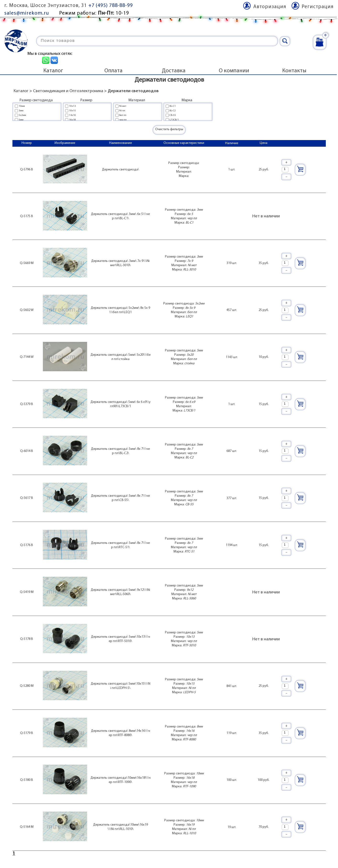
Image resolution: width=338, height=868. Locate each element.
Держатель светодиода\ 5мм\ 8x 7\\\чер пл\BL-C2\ (120, 451)
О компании (234, 71)
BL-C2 (173, 111)
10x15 (72, 111)
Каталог (53, 71)
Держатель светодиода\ (121, 170)
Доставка (174, 71)
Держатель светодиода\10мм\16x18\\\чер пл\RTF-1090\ (121, 780)
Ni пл (122, 111)
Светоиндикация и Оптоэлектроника (68, 91)
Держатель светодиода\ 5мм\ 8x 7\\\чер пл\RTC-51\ (120, 545)
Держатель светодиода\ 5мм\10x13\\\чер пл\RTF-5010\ (121, 639)
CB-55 (173, 115)
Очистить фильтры (169, 129)
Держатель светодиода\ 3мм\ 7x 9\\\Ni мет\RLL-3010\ (120, 263)
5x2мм (22, 115)
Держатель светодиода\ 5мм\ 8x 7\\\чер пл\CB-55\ (120, 498)
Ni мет (123, 106)
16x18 (72, 120)
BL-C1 (173, 106)
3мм (21, 111)
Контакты (294, 71)
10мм (22, 106)
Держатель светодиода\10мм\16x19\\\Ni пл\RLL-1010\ (121, 827)
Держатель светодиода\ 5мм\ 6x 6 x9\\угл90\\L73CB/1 (121, 404)
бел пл (123, 115)
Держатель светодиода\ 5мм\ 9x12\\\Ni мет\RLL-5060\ (120, 592)
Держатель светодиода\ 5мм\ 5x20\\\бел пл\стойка (121, 357)
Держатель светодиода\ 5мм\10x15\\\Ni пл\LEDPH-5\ (121, 686)
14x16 (72, 115)
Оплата (113, 71)
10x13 (72, 106)
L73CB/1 (174, 120)
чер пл (123, 120)
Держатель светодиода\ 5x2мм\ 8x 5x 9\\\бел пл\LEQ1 (120, 310)
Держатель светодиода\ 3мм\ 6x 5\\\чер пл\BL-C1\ (120, 216)
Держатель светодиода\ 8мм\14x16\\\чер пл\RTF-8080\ (121, 733)
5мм (21, 120)
